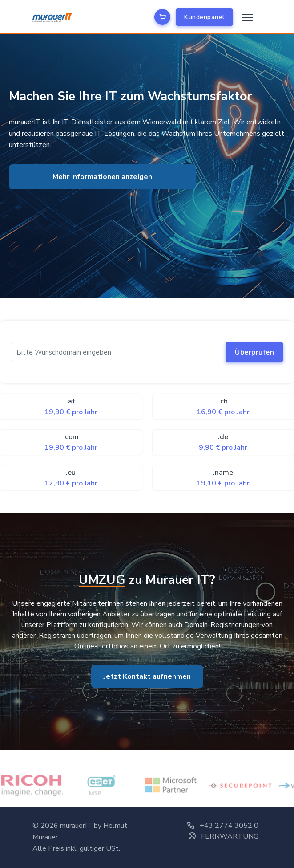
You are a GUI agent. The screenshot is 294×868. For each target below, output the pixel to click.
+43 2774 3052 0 (223, 826)
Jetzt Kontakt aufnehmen (147, 676)
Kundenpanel (204, 17)
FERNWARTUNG (224, 836)
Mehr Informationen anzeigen (102, 177)
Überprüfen (254, 352)
